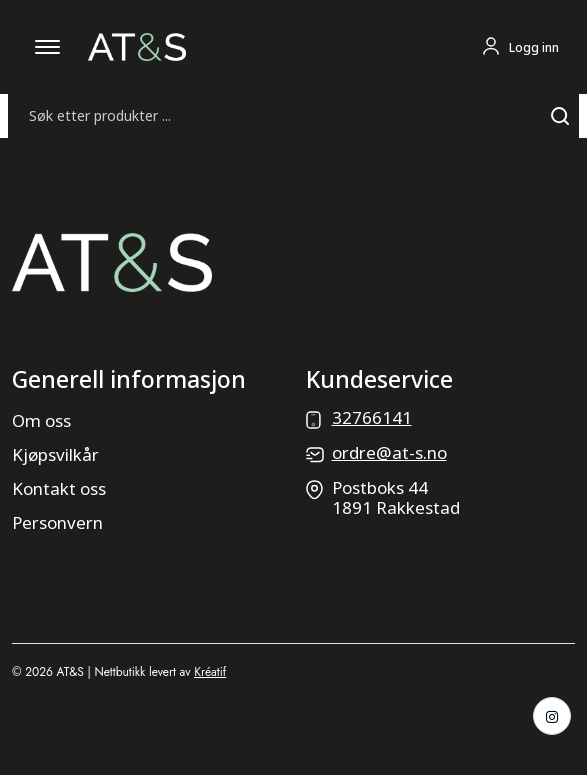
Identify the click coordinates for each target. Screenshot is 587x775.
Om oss (41, 420)
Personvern (57, 522)
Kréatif (210, 672)
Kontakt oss (59, 488)
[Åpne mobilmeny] (48, 47)
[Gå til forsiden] (137, 45)
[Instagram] (552, 716)
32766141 (372, 417)
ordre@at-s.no (389, 452)
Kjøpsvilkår (55, 454)
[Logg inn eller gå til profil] (520, 47)
